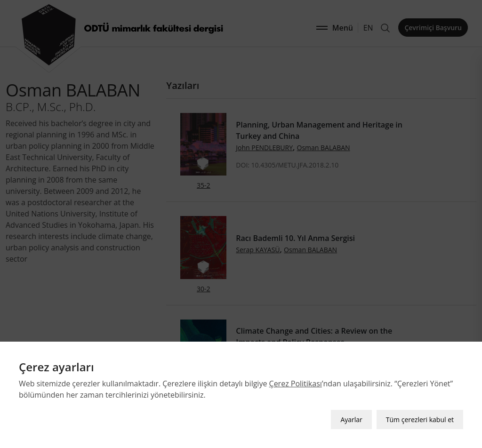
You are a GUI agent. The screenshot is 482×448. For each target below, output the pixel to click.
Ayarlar (351, 418)
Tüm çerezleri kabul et (420, 418)
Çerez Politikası (296, 382)
